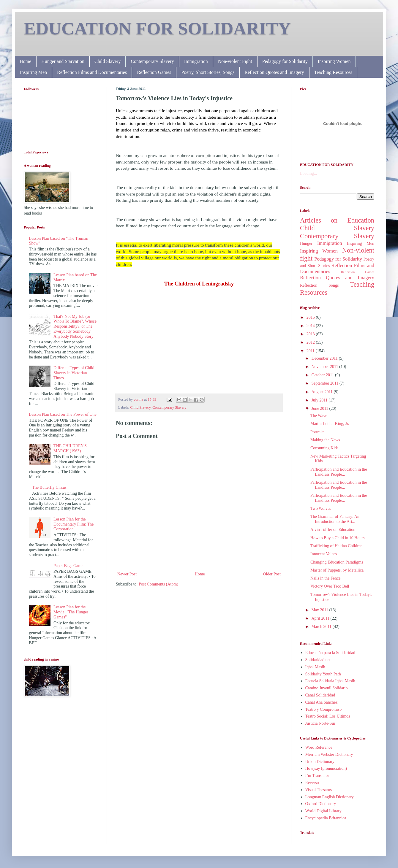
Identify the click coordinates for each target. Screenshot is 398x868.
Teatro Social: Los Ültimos (328, 716)
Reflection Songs (319, 285)
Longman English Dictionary (330, 797)
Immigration (196, 61)
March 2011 (322, 627)
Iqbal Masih (315, 667)
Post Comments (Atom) (158, 584)
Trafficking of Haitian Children (336, 546)
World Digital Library (324, 811)
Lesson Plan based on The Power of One (63, 414)
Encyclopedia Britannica (326, 818)
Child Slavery (108, 61)
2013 (311, 334)
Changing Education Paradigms (337, 562)
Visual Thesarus (319, 790)
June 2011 (320, 408)
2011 (311, 351)
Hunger (306, 243)
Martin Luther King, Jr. (330, 424)
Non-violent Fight (235, 61)
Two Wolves (321, 508)
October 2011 (323, 375)
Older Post (272, 574)
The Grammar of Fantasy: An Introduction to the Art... (335, 519)
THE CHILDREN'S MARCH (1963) (70, 448)
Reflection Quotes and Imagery (274, 72)
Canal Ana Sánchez (322, 702)
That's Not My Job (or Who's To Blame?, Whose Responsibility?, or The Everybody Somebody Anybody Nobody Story (75, 326)
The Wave (319, 416)
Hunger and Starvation (63, 61)
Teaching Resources (333, 72)
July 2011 (320, 400)
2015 (311, 317)
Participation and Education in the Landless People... (339, 472)
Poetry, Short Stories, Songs (208, 72)
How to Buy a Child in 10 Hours (337, 538)
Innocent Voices (324, 554)
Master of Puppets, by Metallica (337, 570)
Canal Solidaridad (320, 695)
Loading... (308, 173)
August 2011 (322, 392)
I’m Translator (317, 776)
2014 (311, 326)
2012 (311, 342)
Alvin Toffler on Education (333, 530)
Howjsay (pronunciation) (326, 768)
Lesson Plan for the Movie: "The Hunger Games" (71, 612)
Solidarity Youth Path (323, 674)
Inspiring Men (33, 72)
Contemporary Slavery (152, 61)
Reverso (312, 783)
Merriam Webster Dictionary (329, 754)
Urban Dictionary (320, 762)
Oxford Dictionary (321, 804)
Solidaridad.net (318, 660)
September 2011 (325, 383)
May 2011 (320, 610)
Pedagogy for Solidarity (285, 61)
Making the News (325, 440)
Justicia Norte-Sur (320, 723)
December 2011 (325, 358)
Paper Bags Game (68, 566)
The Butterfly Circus (49, 487)
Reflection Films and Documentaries (92, 72)
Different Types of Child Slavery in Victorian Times (74, 373)
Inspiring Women (334, 61)
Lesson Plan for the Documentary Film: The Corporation (74, 524)
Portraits (317, 432)
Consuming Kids (324, 448)
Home (25, 61)
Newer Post (127, 574)
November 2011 (325, 367)
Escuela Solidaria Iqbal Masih (330, 681)
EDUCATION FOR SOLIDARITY (157, 28)
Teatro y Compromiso (324, 709)
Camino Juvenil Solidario (327, 688)
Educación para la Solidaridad (330, 653)
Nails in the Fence (325, 578)
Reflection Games (154, 72)
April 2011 (321, 618)
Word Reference (319, 747)
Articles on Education (337, 220)
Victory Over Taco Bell (330, 586)
